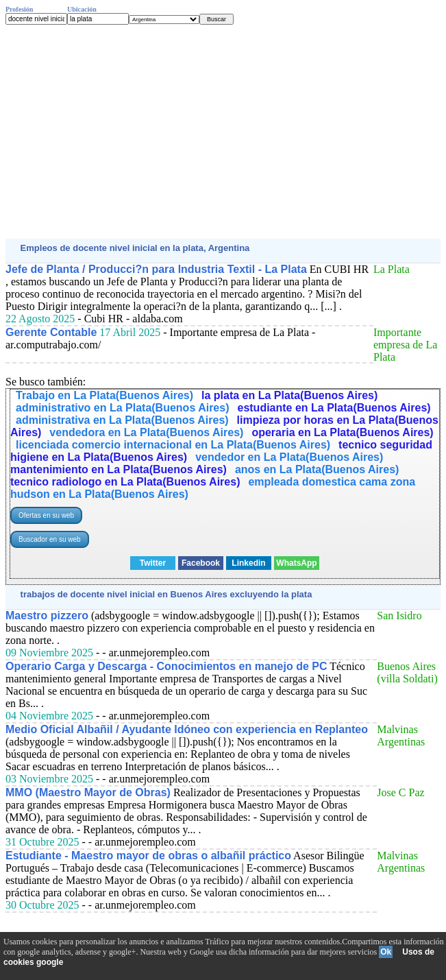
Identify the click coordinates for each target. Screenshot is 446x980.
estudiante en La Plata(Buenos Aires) (334, 408)
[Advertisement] (223, 132)
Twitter (153, 563)
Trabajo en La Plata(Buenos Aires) (104, 395)
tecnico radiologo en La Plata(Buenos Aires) (125, 482)
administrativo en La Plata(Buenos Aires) (122, 408)
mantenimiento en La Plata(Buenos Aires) (119, 469)
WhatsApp (296, 563)
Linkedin (248, 563)
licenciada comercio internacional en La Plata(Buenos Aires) (173, 445)
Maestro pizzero (47, 616)
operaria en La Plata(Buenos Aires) (342, 432)
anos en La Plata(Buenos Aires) (317, 469)
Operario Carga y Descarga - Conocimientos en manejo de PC (166, 666)
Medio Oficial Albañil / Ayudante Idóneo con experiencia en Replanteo (187, 729)
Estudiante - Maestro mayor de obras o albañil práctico (148, 856)
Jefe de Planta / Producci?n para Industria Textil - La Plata (156, 269)
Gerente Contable (51, 332)
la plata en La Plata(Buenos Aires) (289, 395)
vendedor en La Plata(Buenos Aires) (289, 457)
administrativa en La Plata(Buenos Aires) (122, 420)
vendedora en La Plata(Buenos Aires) (146, 432)
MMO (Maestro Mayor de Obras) (88, 792)
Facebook (201, 563)
